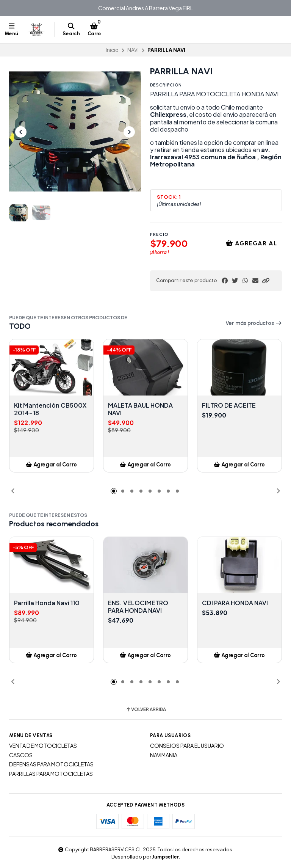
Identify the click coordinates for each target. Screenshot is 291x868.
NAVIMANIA (164, 755)
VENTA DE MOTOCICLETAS (43, 746)
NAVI (133, 50)
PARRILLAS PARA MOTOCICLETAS (51, 774)
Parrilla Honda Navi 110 (47, 603)
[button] (266, 281)
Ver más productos (254, 323)
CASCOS (21, 755)
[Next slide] (129, 132)
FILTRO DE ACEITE (229, 405)
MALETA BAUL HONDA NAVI (140, 409)
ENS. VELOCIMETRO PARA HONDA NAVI (138, 607)
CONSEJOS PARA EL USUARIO (187, 746)
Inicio (112, 50)
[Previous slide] (21, 132)
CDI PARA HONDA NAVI (235, 603)
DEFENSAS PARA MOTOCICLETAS (51, 764)
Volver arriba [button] (146, 709)
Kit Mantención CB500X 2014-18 (50, 409)
